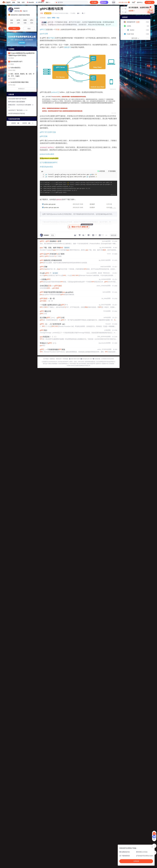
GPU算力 (40, 2)
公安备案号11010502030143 (49, 362)
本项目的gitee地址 (46, 167)
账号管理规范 (83, 364)
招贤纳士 (52, 359)
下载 (18, 2)
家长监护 (45, 364)
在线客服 (97, 359)
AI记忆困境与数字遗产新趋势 (17, 99)
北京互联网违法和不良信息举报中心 (106, 362)
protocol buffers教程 (47, 154)
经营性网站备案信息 (90, 362)
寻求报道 (65, 359)
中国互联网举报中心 (64, 364)
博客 (14, 2)
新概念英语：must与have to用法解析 (21, 106)
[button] (9, 123)
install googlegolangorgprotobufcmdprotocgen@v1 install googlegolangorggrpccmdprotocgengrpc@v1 (71, 175)
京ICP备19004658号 (63, 362)
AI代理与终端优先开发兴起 (17, 113)
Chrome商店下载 (74, 364)
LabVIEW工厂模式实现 (18, 110)
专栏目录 (113, 235)
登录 (114, 2)
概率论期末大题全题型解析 (17, 102)
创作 (150, 2)
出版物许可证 (105, 364)
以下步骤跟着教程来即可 (49, 163)
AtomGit (30, 2)
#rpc (58, 18)
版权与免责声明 (91, 364)
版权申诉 (98, 364)
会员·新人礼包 (124, 2)
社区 (23, 2)
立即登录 (99, 19)
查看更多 (22, 89)
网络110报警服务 (53, 364)
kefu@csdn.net (87, 359)
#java (49, 18)
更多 (48, 2)
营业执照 (112, 364)
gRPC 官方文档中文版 (48, 132)
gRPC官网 (44, 136)
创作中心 (140, 2)
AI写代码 (102, 171)
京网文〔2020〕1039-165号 (77, 362)
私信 (29, 29)
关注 (53, 235)
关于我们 (46, 359)
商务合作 (59, 359)
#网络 (54, 18)
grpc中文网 (44, 34)
